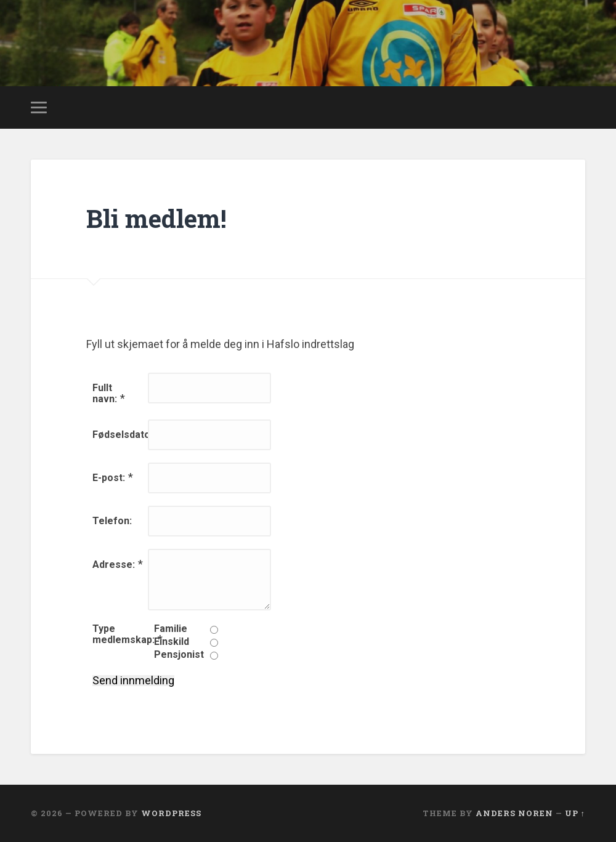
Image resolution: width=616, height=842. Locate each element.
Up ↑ (575, 813)
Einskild (172, 642)
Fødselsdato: (123, 435)
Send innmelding (133, 681)
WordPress (171, 813)
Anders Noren (514, 813)
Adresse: (114, 565)
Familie (171, 629)
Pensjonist (179, 655)
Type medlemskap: (124, 634)
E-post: (109, 478)
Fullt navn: (105, 393)
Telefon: (112, 521)
